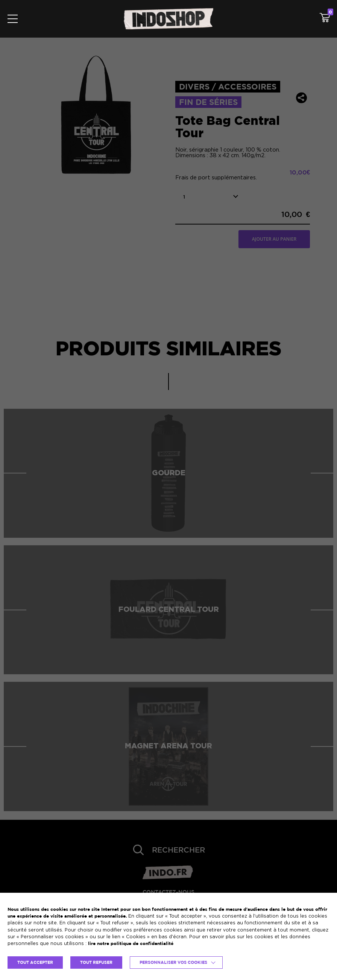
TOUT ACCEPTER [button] (35, 962)
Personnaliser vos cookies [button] (173, 962)
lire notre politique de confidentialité (131, 943)
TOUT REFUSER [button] (96, 962)
